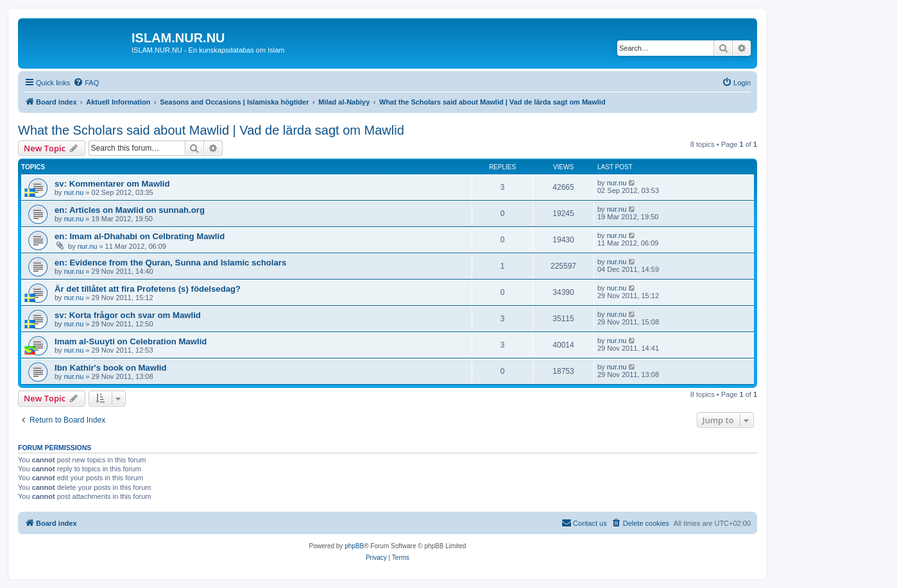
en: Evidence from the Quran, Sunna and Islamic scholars (170, 263)
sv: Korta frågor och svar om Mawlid (128, 315)
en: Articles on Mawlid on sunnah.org (130, 210)
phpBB (354, 546)
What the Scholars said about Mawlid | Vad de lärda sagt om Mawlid (211, 130)
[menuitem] (86, 83)
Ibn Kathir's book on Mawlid (111, 368)
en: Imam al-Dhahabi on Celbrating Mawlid (140, 236)
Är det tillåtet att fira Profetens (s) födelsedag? (148, 289)
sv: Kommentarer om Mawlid (112, 184)
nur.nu (74, 192)
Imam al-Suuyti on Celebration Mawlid (131, 341)
